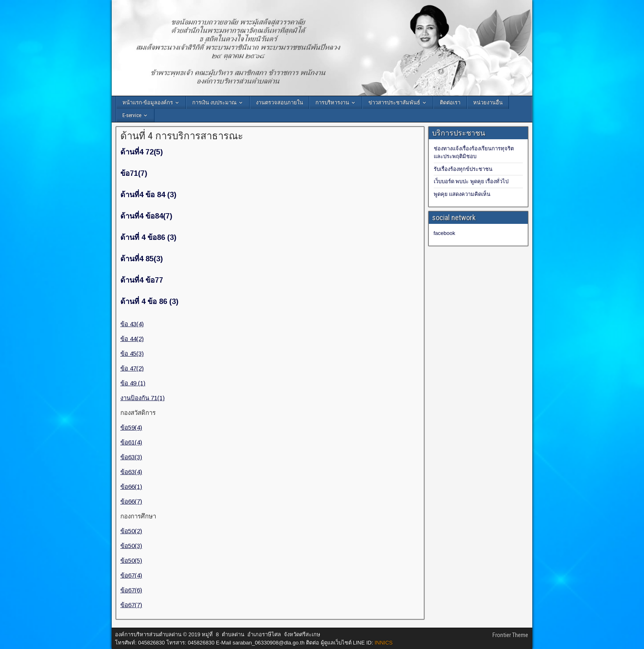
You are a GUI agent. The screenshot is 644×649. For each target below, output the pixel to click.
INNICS (384, 643)
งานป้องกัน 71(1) (143, 398)
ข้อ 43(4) (132, 324)
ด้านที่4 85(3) (141, 259)
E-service (132, 115)
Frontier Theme (510, 635)
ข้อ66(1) (131, 487)
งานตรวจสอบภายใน (279, 102)
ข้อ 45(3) (132, 353)
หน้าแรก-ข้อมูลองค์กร (148, 102)
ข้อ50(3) (131, 546)
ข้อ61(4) (131, 442)
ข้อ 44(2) (132, 339)
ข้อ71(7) (134, 173)
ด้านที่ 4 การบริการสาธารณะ (182, 136)
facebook (445, 233)
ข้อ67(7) (131, 605)
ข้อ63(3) (131, 457)
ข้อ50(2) (131, 531)
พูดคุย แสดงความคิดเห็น (462, 194)
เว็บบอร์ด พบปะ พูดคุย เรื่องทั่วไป (471, 181)
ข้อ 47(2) (132, 368)
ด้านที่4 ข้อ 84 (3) (148, 195)
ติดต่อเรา (450, 102)
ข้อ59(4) (131, 427)
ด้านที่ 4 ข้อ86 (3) (148, 237)
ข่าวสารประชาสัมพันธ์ (394, 102)
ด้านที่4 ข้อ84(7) (146, 216)
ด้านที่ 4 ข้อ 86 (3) (149, 301)
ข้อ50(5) (131, 560)
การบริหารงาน (332, 102)
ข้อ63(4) (131, 472)
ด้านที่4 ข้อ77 (142, 280)
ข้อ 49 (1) (133, 383)
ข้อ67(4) (131, 575)
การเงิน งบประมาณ (214, 102)
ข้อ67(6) (131, 590)
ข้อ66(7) (131, 501)
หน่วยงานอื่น (488, 102)
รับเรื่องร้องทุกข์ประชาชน (463, 169)
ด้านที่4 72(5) (141, 152)
